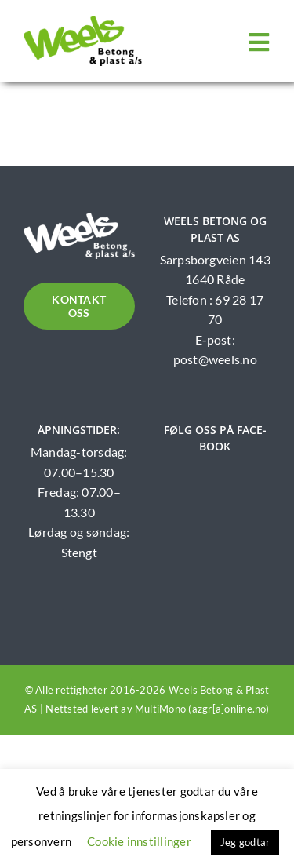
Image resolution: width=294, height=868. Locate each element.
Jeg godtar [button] (245, 842)
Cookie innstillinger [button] (139, 841)
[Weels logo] (83, 22)
